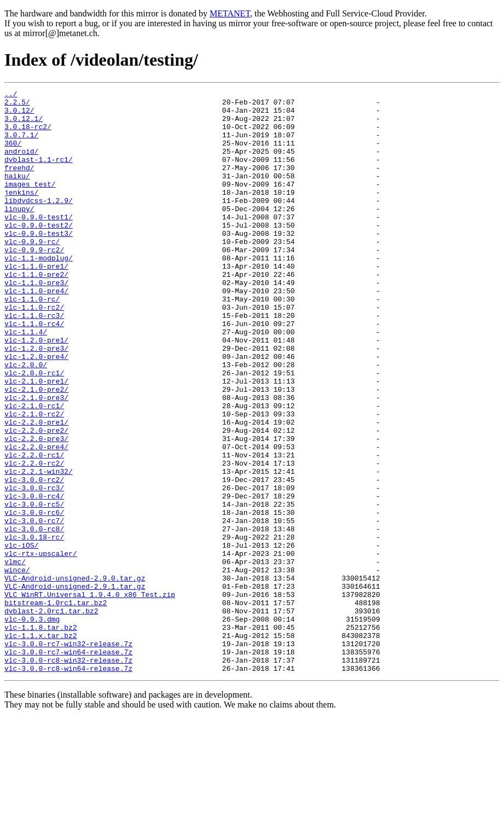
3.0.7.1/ (21, 144)
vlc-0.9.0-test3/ (39, 263)
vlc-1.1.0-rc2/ (34, 351)
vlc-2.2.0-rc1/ (34, 529)
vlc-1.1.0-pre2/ (36, 312)
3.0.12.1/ (24, 125)
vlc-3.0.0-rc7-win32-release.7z (68, 755)
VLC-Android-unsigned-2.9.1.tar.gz (75, 686)
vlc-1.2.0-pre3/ (36, 401)
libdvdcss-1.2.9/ (39, 223)
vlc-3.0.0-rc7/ (34, 607)
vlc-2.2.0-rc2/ (34, 538)
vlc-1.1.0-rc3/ (34, 361)
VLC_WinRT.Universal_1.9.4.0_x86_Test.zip (90, 696)
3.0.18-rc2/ (28, 135)
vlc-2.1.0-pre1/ (36, 440)
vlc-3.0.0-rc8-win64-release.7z (68, 785)
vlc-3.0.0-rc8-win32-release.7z (68, 775)
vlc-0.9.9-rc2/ (34, 282)
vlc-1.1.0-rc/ (32, 341)
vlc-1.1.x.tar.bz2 (41, 745)
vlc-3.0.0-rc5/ (34, 588)
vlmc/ (15, 657)
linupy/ (19, 233)
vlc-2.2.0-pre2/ (36, 499)
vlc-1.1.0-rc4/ (34, 371)
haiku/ (17, 194)
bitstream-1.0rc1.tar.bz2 (56, 706)
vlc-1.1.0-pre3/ (36, 322)
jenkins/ (21, 213)
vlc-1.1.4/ (26, 381)
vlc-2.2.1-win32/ (39, 548)
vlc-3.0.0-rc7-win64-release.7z (68, 765)
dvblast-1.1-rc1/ (39, 174)
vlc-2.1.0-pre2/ (36, 450)
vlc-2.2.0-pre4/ (36, 519)
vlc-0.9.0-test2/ (39, 253)
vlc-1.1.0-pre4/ (36, 332)
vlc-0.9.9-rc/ (32, 272)
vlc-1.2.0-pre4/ (36, 410)
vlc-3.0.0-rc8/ (34, 617)
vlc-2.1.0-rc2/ (34, 479)
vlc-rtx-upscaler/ (41, 647)
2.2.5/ (17, 105)
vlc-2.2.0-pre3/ (36, 509)
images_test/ (30, 204)
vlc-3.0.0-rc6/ (34, 598)
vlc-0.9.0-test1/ (39, 243)
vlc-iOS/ (21, 637)
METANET (230, 13)
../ (11, 95)
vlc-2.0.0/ (26, 420)
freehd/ (19, 184)
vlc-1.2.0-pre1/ (36, 391)
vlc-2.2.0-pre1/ (36, 489)
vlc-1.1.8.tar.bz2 (41, 735)
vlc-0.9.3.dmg (32, 726)
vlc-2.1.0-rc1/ (34, 469)
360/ (13, 154)
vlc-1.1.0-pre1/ (36, 302)
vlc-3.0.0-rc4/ (34, 578)
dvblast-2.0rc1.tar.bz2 (51, 716)
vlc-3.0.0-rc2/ (34, 558)
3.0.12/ (19, 115)
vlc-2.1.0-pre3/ (36, 460)
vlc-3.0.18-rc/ (34, 627)
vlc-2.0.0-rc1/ (34, 430)
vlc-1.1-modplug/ (39, 292)
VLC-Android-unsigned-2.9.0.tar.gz (75, 676)
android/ (21, 164)
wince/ (17, 666)
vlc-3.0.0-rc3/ (34, 568)
